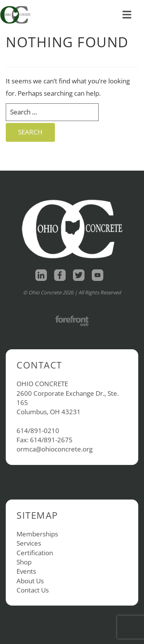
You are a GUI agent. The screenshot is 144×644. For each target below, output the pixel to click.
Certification (35, 553)
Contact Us (33, 590)
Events (26, 571)
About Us (30, 581)
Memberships (37, 534)
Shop (24, 562)
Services (29, 543)
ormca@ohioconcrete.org (55, 449)
